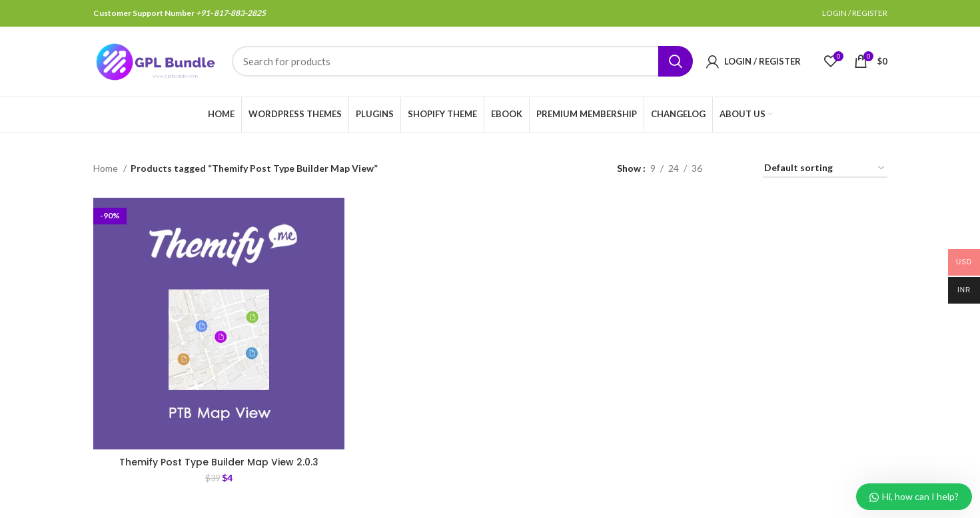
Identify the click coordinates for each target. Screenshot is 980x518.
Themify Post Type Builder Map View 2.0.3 (219, 462)
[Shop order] (825, 169)
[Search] (462, 62)
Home (107, 168)
